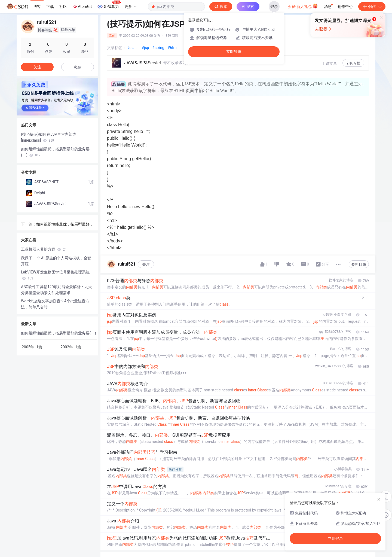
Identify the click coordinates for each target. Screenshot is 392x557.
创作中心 (345, 7)
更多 (130, 7)
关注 (146, 264)
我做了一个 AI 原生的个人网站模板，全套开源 (56, 261)
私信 (78, 67)
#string (158, 48)
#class (133, 48)
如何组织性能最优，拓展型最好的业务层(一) (55, 152)
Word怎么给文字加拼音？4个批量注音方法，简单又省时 (55, 304)
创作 (372, 7)
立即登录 (234, 52)
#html (173, 48)
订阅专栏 (353, 63)
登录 (274, 7)
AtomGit (82, 6)
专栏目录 (359, 264)
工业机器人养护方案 (44, 249)
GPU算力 (109, 5)
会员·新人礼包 (303, 6)
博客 (37, 7)
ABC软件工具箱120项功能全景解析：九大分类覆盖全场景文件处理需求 (56, 290)
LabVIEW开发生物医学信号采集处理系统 (55, 275)
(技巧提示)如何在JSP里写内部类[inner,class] (49, 137)
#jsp (145, 48)
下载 (50, 7)
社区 (63, 7)
